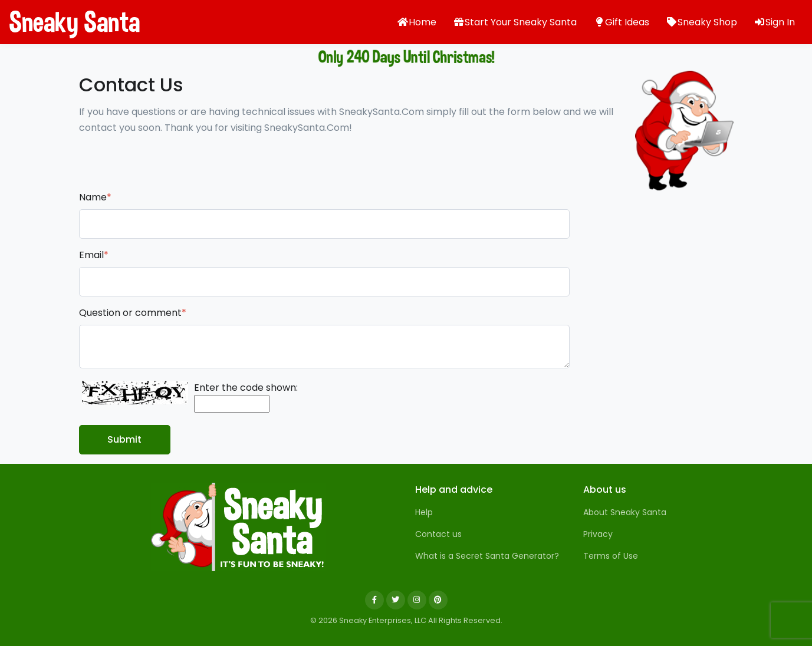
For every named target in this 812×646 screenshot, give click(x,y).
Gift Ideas (621, 22)
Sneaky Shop (701, 22)
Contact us (438, 534)
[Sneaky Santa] (238, 527)
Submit (124, 439)
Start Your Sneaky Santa (515, 22)
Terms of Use (611, 556)
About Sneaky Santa (625, 512)
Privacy (598, 534)
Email (94, 255)
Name (95, 197)
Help (424, 512)
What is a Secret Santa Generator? (487, 556)
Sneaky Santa (53, 22)
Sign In (774, 22)
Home (417, 22)
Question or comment (133, 313)
